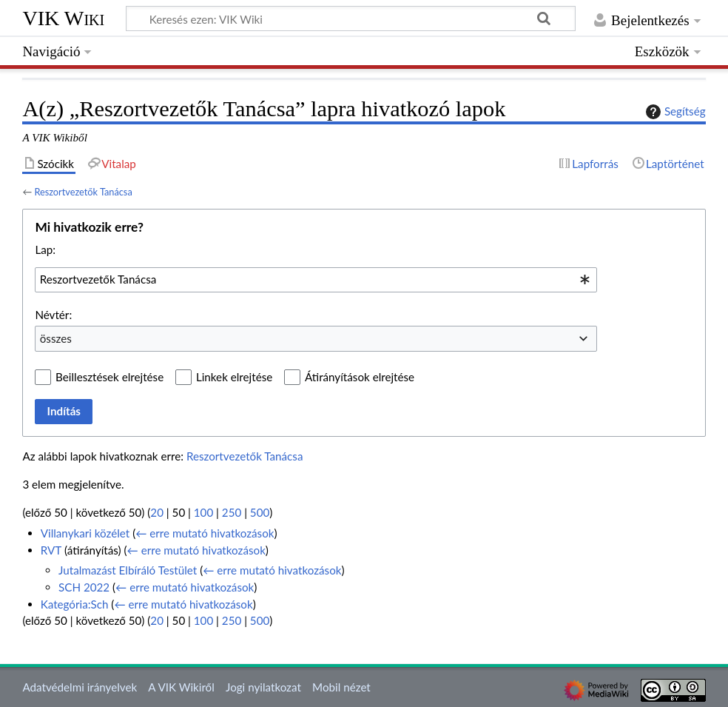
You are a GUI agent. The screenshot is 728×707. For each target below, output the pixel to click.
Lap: (45, 249)
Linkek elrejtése (234, 377)
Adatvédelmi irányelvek (80, 687)
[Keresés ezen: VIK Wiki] (351, 19)
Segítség (674, 112)
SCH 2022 (84, 587)
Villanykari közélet (85, 533)
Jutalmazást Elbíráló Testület (128, 570)
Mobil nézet (341, 687)
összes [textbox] (56, 338)
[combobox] (316, 280)
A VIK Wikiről (181, 687)
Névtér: (53, 315)
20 (157, 512)
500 (260, 512)
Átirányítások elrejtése (360, 377)
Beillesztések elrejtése (109, 377)
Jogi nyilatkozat (263, 687)
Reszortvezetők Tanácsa (83, 192)
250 (232, 512)
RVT (51, 550)
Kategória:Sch (75, 604)
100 (203, 512)
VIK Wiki (63, 18)
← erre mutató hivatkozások (205, 533)
